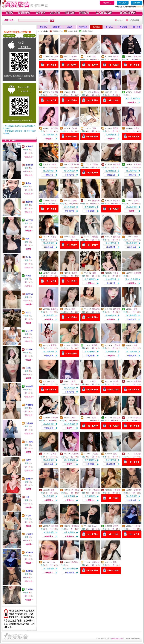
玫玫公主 (117, 201)
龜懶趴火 (54, 309)
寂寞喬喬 (117, 164)
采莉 (94, 57)
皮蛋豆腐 (137, 381)
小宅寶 (116, 381)
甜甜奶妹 (29, 571)
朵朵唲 (28, 183)
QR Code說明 (29, 36)
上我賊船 (117, 345)
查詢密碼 (136, 3)
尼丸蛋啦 (29, 534)
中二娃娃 (29, 442)
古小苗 (74, 128)
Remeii (95, 526)
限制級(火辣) (58, 31)
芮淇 (94, 418)
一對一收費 (136, 27)
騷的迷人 (75, 562)
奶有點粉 (137, 92)
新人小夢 (29, 331)
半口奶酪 (54, 128)
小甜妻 (74, 273)
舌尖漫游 (137, 164)
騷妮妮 (95, 237)
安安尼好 (29, 589)
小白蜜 (116, 273)
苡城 (53, 381)
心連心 (136, 201)
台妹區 (70, 27)
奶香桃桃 (29, 405)
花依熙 (28, 368)
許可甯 (28, 516)
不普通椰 (117, 490)
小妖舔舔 (96, 490)
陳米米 (136, 128)
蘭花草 (116, 128)
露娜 (136, 309)
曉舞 (136, 345)
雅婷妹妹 (29, 202)
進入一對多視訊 (132, 98)
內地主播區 (83, 27)
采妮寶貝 (137, 454)
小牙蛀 (74, 57)
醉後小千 (137, 57)
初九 (115, 562)
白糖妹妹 (96, 92)
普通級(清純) (87, 31)
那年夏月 (29, 349)
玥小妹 (28, 257)
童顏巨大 (137, 418)
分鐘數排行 (57, 27)
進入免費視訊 (49, 135)
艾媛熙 (74, 201)
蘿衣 (73, 309)
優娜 (94, 273)
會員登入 (107, 3)
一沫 (115, 92)
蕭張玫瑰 (75, 526)
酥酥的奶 (29, 294)
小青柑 (54, 454)
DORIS (54, 273)
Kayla (136, 237)
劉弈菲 (54, 201)
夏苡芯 (28, 313)
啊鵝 (27, 239)
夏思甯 (54, 345)
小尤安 (95, 454)
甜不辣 (116, 57)
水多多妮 (29, 165)
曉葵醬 (28, 276)
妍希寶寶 (117, 309)
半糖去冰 (96, 562)
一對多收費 (123, 27)
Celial (53, 562)
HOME (120, 20)
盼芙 (94, 381)
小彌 (73, 92)
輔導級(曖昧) (73, 31)
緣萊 (73, 381)
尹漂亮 (116, 526)
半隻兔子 (54, 418)
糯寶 (73, 237)
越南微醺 (137, 273)
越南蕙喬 (29, 386)
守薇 (94, 128)
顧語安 (28, 460)
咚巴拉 (54, 237)
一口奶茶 (54, 57)
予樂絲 (95, 164)
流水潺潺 (117, 418)
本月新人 (109, 27)
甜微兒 (95, 345)
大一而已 (75, 490)
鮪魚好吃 (96, 309)
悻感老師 (29, 423)
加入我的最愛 (134, 20)
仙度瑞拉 (75, 345)
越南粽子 (29, 479)
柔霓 (115, 454)
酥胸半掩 (96, 201)
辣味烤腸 (54, 92)
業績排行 (43, 27)
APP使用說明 (9, 36)
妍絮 (73, 418)
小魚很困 (29, 552)
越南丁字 (29, 220)
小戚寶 (54, 164)
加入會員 (123, 3)
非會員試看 (49, 175)
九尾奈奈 (75, 454)
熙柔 (27, 497)
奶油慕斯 (29, 146)
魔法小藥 (75, 164)
